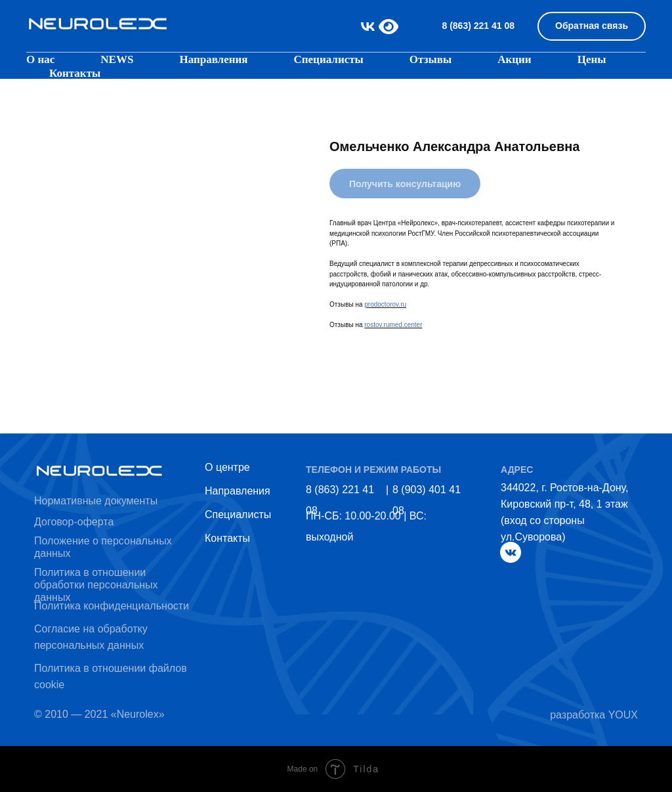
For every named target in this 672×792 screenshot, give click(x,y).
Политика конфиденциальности (112, 606)
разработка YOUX (594, 715)
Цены (592, 59)
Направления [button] (213, 59)
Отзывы (430, 59)
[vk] (368, 27)
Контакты (75, 73)
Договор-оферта (74, 522)
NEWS (117, 59)
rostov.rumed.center (393, 325)
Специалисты (328, 59)
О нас (40, 59)
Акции (514, 59)
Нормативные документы (96, 501)
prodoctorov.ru (385, 304)
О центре (227, 467)
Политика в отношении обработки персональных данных (96, 585)
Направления (238, 491)
